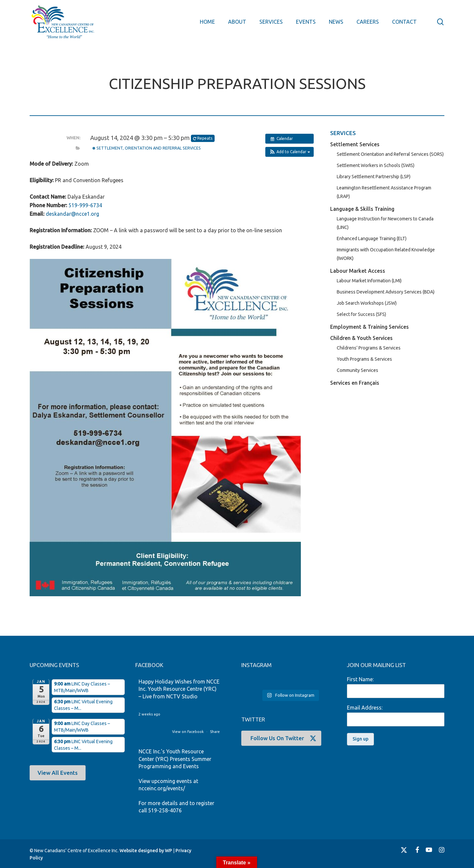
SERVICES (343, 133)
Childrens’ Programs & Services (369, 348)
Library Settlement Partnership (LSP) (374, 177)
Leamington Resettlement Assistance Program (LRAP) (384, 192)
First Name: (360, 679)
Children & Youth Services (361, 338)
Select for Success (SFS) (361, 314)
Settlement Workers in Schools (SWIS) (376, 165)
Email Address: (365, 708)
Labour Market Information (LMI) (369, 281)
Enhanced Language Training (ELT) (372, 238)
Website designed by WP (146, 851)
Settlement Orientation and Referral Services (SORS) (390, 154)
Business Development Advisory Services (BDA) (386, 292)
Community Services (357, 370)
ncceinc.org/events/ (162, 788)
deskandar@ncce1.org (72, 214)
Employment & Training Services (369, 327)
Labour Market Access (358, 271)
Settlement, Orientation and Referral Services (147, 148)
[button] (290, 152)
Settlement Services (355, 144)
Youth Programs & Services (364, 359)
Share (215, 732)
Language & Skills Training (362, 209)
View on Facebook (188, 732)
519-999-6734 (85, 205)
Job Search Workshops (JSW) (367, 303)
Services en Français (355, 383)
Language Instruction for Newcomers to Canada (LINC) (385, 223)
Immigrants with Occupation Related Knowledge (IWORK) (386, 254)
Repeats (203, 138)
